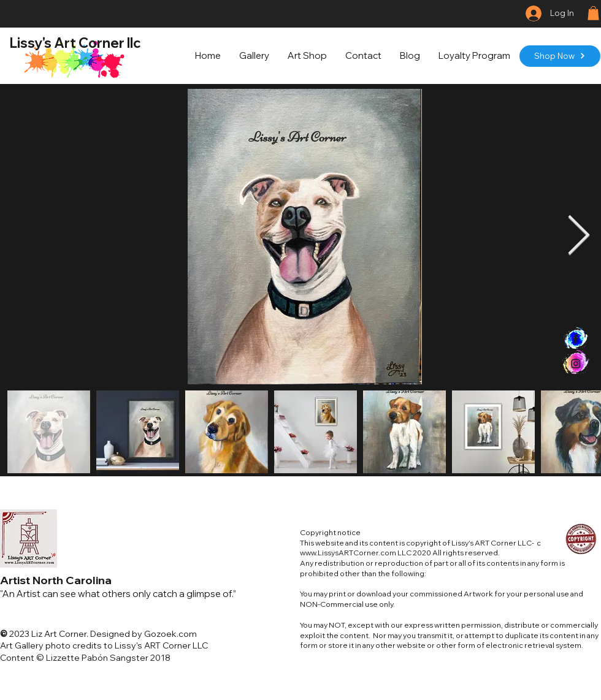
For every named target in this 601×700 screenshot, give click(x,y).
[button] (593, 13)
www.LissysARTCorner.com (348, 553)
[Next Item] (579, 237)
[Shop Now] (560, 56)
